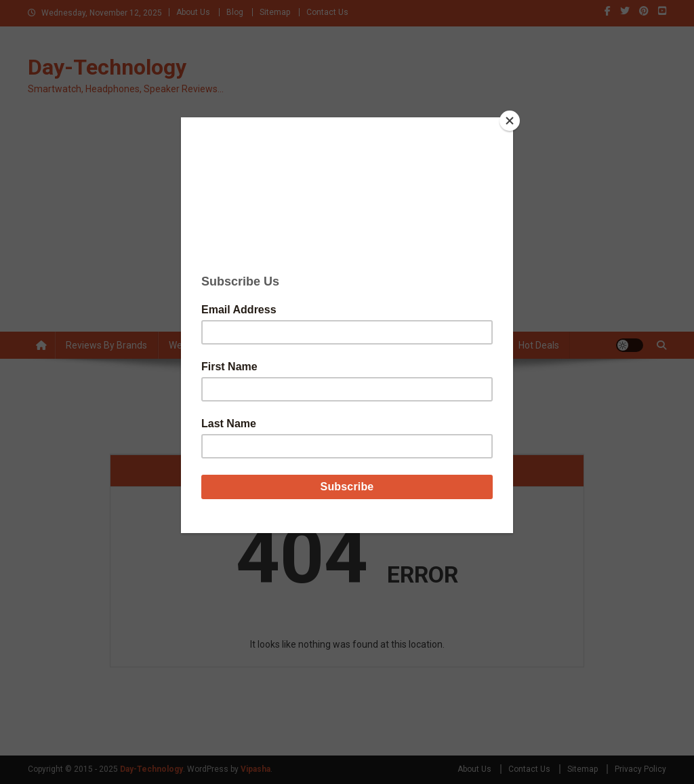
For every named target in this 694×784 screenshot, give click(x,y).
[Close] (510, 121)
